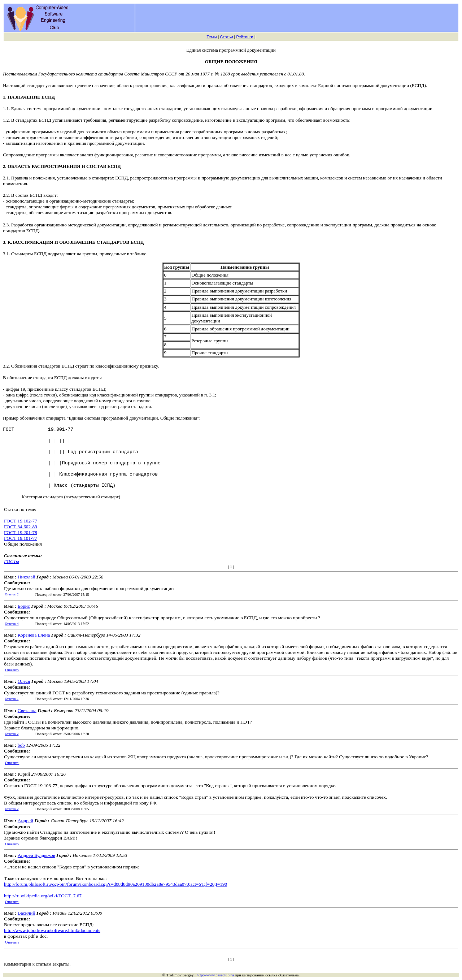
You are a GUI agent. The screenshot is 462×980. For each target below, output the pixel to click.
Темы (212, 37)
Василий (27, 913)
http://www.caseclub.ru (215, 975)
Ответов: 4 (12, 624)
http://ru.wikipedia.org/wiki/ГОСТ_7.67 (43, 896)
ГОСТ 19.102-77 (21, 521)
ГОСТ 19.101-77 (21, 538)
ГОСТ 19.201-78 (21, 532)
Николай (27, 577)
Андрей (25, 821)
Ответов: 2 (12, 595)
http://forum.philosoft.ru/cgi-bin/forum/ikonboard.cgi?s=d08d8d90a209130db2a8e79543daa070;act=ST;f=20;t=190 (115, 884)
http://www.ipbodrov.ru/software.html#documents (52, 930)
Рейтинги (245, 37)
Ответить (12, 670)
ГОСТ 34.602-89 (21, 527)
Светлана (27, 710)
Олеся (24, 681)
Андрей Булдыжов (36, 855)
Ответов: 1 (12, 699)
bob (21, 745)
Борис (24, 606)
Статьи (226, 37)
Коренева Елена (34, 635)
